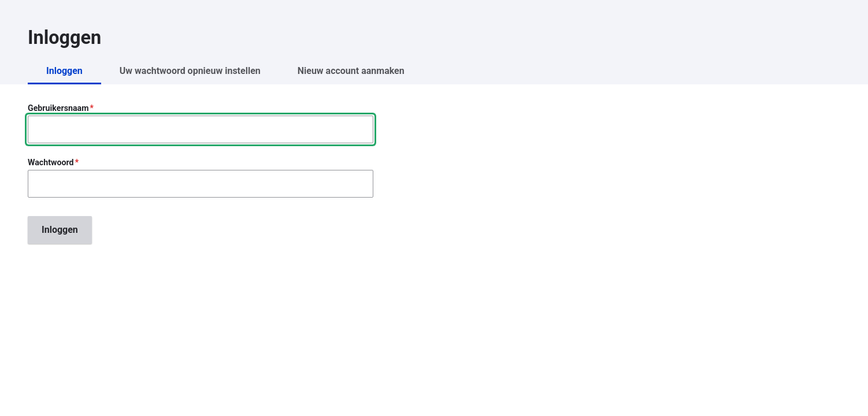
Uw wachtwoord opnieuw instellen (190, 71)
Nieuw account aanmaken (351, 71)
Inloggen (64, 71)
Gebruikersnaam (58, 108)
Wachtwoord (51, 162)
